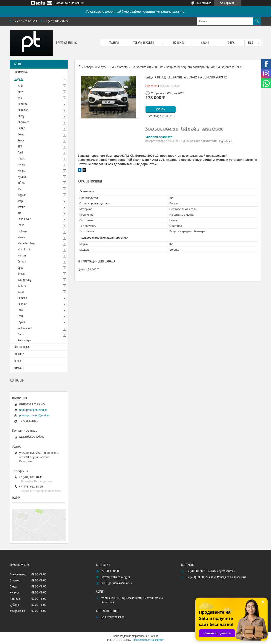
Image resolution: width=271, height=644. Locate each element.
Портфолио (21, 72)
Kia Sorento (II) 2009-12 (147, 67)
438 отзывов (204, 3)
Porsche (22, 298)
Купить (160, 110)
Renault (22, 304)
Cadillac (23, 104)
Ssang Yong (24, 280)
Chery (21, 116)
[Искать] (257, 21)
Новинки (179, 43)
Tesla (21, 316)
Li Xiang (23, 232)
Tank (20, 310)
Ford (20, 153)
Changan (23, 110)
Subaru (22, 286)
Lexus (21, 225)
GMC (20, 147)
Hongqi (22, 171)
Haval (21, 159)
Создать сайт (63, 3)
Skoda (21, 274)
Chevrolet (23, 122)
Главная (114, 43)
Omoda (22, 262)
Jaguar (22, 195)
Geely (21, 141)
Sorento (122, 67)
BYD (20, 98)
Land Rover (24, 219)
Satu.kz (154, 636)
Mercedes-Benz (26, 244)
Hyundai (23, 177)
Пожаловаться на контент (148, 640)
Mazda (21, 238)
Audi (20, 86)
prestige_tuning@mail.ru (34, 415)
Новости (19, 354)
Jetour (21, 207)
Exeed (21, 135)
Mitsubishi (24, 250)
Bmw (21, 92)
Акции (205, 43)
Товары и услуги (144, 43)
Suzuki (21, 292)
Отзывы (19, 368)
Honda (21, 165)
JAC (20, 189)
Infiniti (22, 183)
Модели (19, 79)
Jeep (20, 201)
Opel (20, 268)
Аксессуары (25, 340)
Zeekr (21, 334)
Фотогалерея (22, 347)
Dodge (21, 128)
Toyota (21, 322)
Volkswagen (25, 328)
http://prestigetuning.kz (33, 410)
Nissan (22, 256)
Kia (112, 67)
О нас (231, 43)
